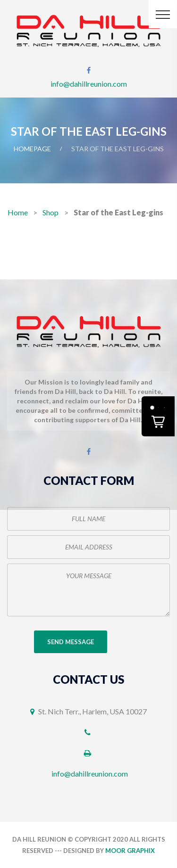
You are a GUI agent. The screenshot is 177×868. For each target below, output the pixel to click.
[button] (158, 416)
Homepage (32, 149)
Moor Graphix (130, 851)
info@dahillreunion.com (89, 84)
